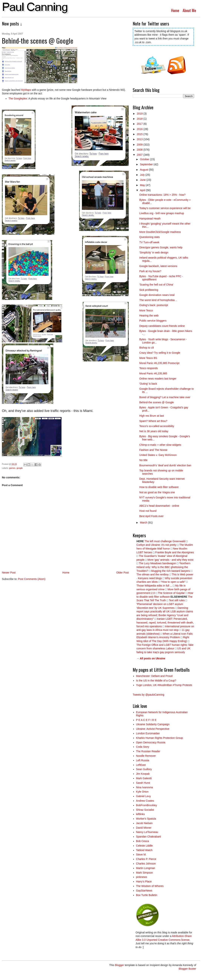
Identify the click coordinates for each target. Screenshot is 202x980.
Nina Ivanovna (145, 787)
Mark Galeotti (144, 778)
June (143, 180)
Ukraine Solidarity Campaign (153, 724)
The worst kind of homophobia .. (158, 300)
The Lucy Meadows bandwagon (157, 563)
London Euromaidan (148, 733)
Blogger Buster (187, 969)
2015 (140, 134)
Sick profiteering (149, 290)
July (143, 175)
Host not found (148, 511)
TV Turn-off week (149, 242)
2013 (140, 139)
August (144, 170)
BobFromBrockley (147, 805)
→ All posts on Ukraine (151, 658)
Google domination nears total (157, 295)
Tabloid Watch (144, 850)
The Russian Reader (148, 751)
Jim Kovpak (143, 774)
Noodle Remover (146, 756)
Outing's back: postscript (154, 305)
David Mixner (144, 828)
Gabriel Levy (143, 796)
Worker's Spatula (146, 819)
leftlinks (140, 814)
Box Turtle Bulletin (147, 895)
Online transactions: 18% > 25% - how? (162, 195)
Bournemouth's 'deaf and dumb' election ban (165, 465)
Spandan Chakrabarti (148, 837)
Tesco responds (148, 368)
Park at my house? (150, 271)
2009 (140, 145)
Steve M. (141, 855)
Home (175, 10)
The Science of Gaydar (171, 593)
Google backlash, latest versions (158, 266)
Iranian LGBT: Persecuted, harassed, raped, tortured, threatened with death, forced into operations (165, 622)
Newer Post (9, 573)
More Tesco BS (148, 358)
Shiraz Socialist (145, 810)
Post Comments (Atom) (32, 579)
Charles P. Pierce (146, 859)
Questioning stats (149, 237)
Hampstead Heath (150, 219)
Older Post (122, 573)
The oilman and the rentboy (152, 574)
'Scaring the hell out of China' (156, 285)
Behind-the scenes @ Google (156, 402)
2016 (140, 129)
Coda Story (143, 747)
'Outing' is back (148, 384)
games (12, 468)
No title (143, 460)
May (143, 185)
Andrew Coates (145, 801)
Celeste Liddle (144, 846)
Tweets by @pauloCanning (148, 695)
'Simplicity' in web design (154, 253)
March (144, 523)
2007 (140, 155)
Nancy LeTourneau (147, 832)
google (20, 468)
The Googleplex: (18, 99)
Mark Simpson (144, 873)
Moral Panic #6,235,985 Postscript (159, 363)
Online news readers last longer (158, 379)
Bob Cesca (142, 841)
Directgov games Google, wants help (161, 247)
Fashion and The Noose (153, 450)
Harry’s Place (144, 881)
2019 (140, 114)
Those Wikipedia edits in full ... (154, 586)
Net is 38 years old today (154, 431)
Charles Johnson (146, 864)
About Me (189, 10)
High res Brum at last (152, 416)
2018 (140, 119)
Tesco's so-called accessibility (157, 426)
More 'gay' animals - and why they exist (170, 560)
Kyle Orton (142, 792)
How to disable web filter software (159, 487)
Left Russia (143, 760)
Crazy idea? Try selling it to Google (160, 353)
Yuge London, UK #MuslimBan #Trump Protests (164, 685)
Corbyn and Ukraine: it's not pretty (156, 545)
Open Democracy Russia (151, 742)
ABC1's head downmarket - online (159, 506)
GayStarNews (144, 891)
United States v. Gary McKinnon (158, 455)
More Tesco (146, 310)
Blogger (119, 965)
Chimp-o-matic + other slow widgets (160, 445)
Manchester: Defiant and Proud (154, 676)
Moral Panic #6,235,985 (153, 373)
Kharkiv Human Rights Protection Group (160, 738)
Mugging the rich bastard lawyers (170, 571)
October (145, 159)
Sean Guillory (144, 769)
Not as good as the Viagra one (157, 492)
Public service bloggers (153, 321)
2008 (140, 150)
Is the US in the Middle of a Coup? (156, 681)
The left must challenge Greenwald (165, 541)
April (143, 190)
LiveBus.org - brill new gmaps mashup (162, 213)
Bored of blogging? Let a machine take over (165, 397)
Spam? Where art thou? (153, 421)
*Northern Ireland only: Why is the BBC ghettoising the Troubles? (163, 567)
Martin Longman (146, 868)
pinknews (142, 877)
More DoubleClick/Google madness (160, 232)
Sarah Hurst (143, 783)
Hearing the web (149, 316)
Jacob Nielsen (144, 823)
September (147, 164)
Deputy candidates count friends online (162, 326)
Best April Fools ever (151, 516)
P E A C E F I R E (146, 720)
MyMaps (26, 90)
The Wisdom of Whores (150, 886)
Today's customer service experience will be (165, 208)
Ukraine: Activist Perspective (153, 729)
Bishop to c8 (147, 348)
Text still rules (177, 600)
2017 (140, 124)
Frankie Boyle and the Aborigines (175, 552)
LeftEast (141, 765)
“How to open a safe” (173, 582)
